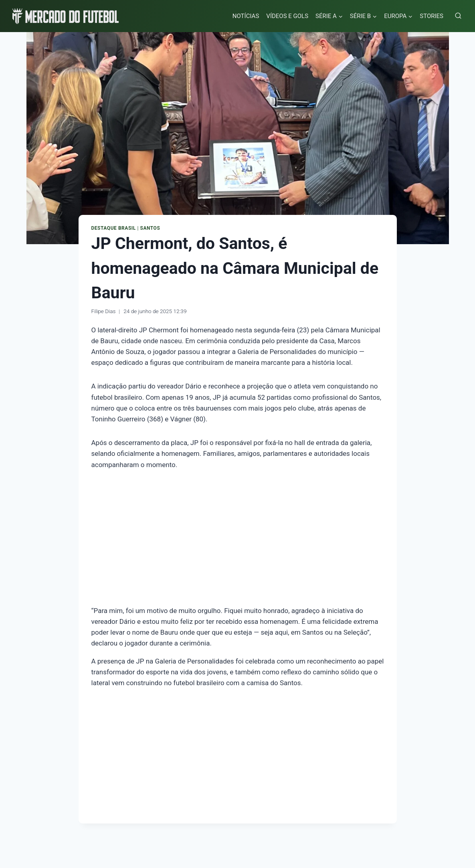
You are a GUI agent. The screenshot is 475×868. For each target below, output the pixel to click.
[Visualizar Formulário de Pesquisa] (458, 16)
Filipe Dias (104, 311)
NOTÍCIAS (246, 16)
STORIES (432, 16)
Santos (150, 228)
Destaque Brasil (114, 228)
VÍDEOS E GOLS (287, 16)
